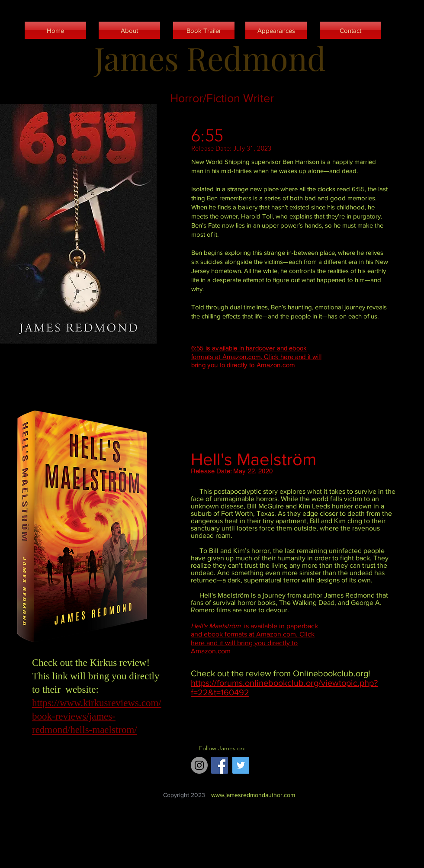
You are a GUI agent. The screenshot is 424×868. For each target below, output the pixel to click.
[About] (129, 30)
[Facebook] (220, 765)
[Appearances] (276, 30)
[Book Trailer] (204, 30)
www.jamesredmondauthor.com (253, 795)
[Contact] (350, 30)
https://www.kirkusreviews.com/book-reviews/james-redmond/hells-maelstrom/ (97, 716)
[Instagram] (199, 765)
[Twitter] (241, 765)
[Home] (55, 30)
